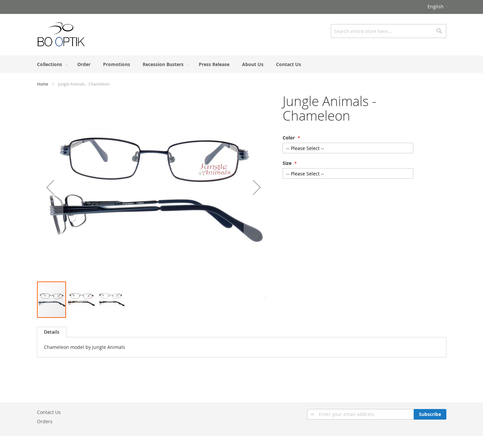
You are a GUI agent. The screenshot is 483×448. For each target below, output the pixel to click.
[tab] (52, 332)
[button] (438, 7)
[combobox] (389, 31)
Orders (45, 421)
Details (52, 332)
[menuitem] (51, 64)
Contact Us (49, 412)
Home (43, 84)
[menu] (242, 64)
